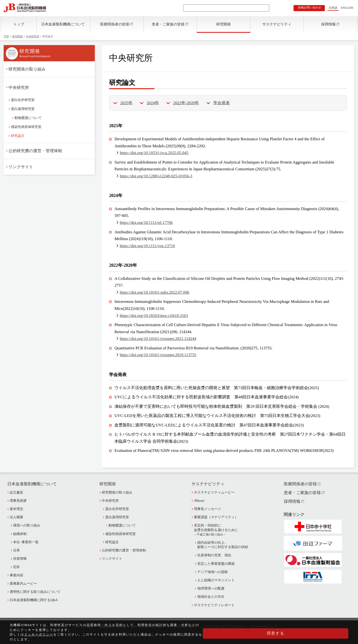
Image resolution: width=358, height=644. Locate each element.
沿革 (16, 550)
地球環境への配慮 (211, 588)
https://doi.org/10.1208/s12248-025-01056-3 (156, 176)
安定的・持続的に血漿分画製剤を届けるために (225, 530)
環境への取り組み (27, 525)
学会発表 (222, 103)
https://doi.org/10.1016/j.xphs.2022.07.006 (155, 292)
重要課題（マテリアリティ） (216, 517)
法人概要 (16, 517)
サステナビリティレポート (214, 605)
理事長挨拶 (18, 501)
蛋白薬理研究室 (23, 109)
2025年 (126, 103)
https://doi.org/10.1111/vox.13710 (147, 246)
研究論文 (18, 136)
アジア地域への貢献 (213, 572)
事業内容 (16, 575)
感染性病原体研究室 (26, 127)
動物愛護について (28, 118)
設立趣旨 (16, 492)
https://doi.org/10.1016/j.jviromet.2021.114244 (158, 339)
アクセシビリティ (183, 627)
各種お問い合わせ (310, 8)
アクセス (87, 627)
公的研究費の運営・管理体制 (35, 151)
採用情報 (328, 24)
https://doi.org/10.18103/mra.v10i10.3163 (154, 316)
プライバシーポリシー (148, 627)
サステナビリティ (277, 24)
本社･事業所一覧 (26, 542)
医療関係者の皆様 (115, 24)
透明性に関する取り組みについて (35, 592)
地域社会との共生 (211, 597)
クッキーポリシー (264, 627)
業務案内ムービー (23, 584)
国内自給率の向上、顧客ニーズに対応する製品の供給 (223, 545)
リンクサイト (21, 167)
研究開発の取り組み (27, 69)
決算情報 (20, 559)
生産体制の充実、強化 (214, 555)
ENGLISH (347, 8)
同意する (324, 635)
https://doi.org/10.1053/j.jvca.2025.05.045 (154, 153)
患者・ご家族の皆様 (168, 24)
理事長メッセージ (207, 509)
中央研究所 (33, 36)
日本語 (333, 8)
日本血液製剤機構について (63, 24)
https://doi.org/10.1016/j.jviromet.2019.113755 (158, 355)
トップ (19, 24)
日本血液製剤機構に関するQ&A (34, 600)
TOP (6, 36)
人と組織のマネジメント (216, 580)
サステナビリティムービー (214, 492)
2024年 (153, 103)
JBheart (199, 501)
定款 (16, 567)
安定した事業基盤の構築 (216, 564)
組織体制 (20, 534)
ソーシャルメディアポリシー (224, 627)
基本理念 (16, 509)
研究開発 (223, 24)
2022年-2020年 (186, 103)
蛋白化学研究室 (23, 100)
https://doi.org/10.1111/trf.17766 (146, 223)
